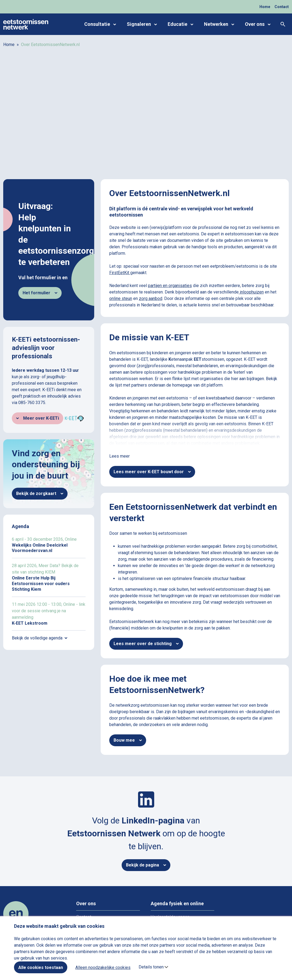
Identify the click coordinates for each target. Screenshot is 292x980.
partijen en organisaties (170, 286)
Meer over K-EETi (38, 418)
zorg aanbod (151, 298)
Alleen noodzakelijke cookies (103, 967)
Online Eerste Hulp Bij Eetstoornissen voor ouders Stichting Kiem (49, 577)
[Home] (26, 24)
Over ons (258, 24)
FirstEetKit (120, 273)
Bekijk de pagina (146, 865)
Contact (282, 7)
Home (265, 7)
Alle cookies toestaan (41, 967)
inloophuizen (251, 292)
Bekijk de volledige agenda (40, 638)
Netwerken (219, 24)
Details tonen (151, 967)
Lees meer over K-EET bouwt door (152, 472)
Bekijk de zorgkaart (40, 493)
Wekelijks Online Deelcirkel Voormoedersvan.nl (49, 545)
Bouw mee (128, 740)
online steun (121, 298)
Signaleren (142, 24)
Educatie (180, 24)
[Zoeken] (283, 24)
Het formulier (40, 293)
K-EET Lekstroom (49, 614)
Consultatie (100, 24)
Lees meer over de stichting (146, 644)
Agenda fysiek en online (177, 903)
